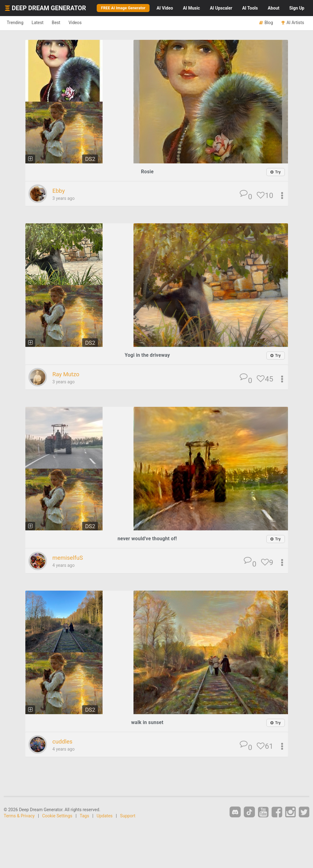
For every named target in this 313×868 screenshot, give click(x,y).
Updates (105, 816)
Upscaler (221, 8)
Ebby (59, 191)
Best (66, 23)
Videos (89, 23)
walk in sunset (147, 723)
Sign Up (297, 8)
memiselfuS (70, 558)
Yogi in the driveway (147, 355)
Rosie (147, 172)
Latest (44, 23)
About (273, 8)
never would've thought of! (147, 539)
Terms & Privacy (19, 816)
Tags (84, 816)
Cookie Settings (57, 816)
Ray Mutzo (68, 375)
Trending (17, 23)
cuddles (64, 742)
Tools (250, 8)
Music (191, 8)
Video (165, 8)
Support (128, 816)
